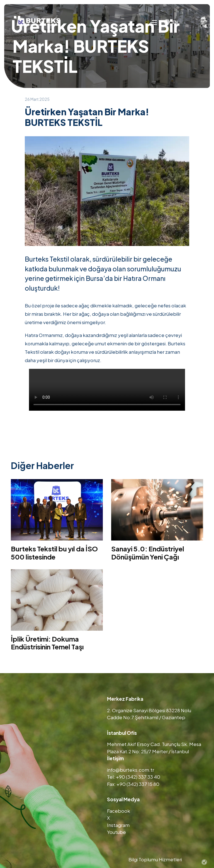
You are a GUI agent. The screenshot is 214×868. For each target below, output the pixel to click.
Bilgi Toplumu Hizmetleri (155, 859)
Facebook (119, 811)
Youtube (116, 832)
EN (171, 22)
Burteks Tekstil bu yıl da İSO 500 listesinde (54, 553)
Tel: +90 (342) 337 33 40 (134, 777)
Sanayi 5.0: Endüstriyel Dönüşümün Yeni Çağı (148, 553)
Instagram (118, 825)
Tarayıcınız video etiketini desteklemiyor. (107, 390)
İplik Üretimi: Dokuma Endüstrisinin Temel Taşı (47, 643)
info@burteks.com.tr (131, 770)
